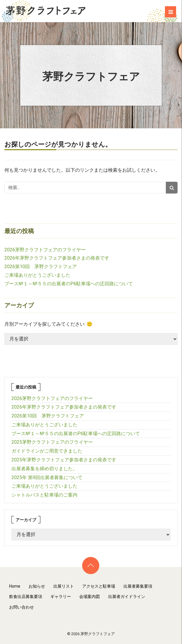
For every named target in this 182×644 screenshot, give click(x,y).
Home (15, 586)
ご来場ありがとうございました (37, 275)
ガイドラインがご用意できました (47, 451)
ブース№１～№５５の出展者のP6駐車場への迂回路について (69, 284)
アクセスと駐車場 (99, 586)
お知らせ (37, 586)
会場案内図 (90, 597)
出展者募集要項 (138, 586)
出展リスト (64, 586)
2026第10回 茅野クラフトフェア (41, 267)
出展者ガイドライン (127, 597)
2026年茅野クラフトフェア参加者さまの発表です (57, 258)
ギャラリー (61, 597)
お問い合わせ (21, 607)
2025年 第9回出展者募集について (47, 477)
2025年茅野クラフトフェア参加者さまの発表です (64, 460)
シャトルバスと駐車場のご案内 (44, 495)
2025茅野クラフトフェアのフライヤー (52, 442)
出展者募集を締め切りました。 (44, 469)
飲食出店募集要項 (26, 597)
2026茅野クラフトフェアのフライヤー (45, 250)
